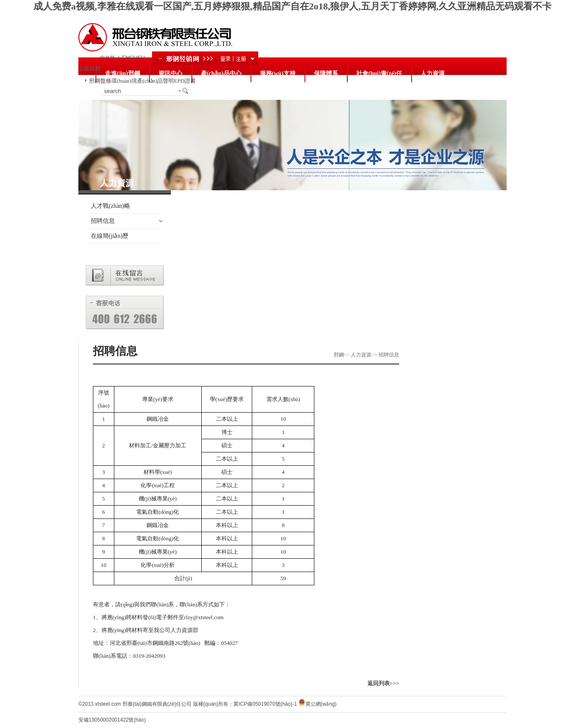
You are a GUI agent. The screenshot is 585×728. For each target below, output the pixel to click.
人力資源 (433, 73)
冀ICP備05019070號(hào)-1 (265, 704)
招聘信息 (103, 221)
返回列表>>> (383, 683)
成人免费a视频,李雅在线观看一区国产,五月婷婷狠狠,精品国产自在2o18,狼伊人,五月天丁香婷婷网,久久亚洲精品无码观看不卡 (292, 6)
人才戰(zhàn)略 (110, 206)
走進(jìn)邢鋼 (122, 73)
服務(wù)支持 (278, 73)
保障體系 (326, 73)
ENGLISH (133, 58)
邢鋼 (339, 355)
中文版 (107, 58)
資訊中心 (170, 73)
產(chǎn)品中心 (221, 73)
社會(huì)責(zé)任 (379, 73)
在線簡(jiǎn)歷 (110, 236)
